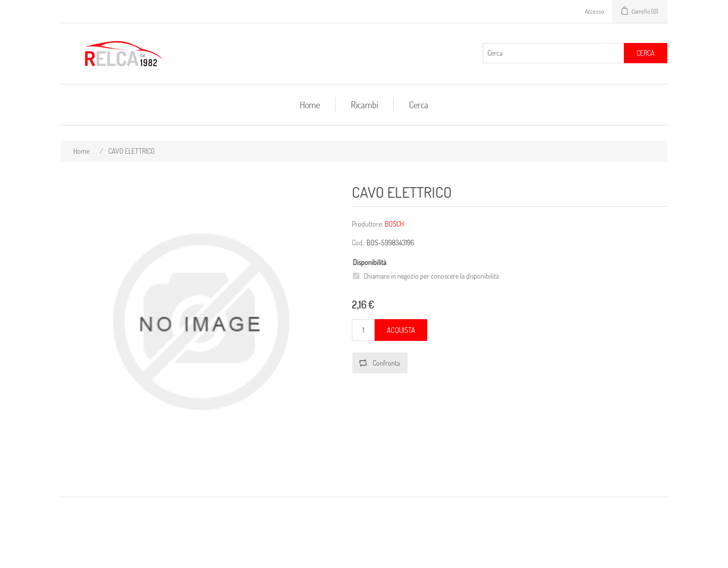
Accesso (595, 11)
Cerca (646, 53)
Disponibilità (370, 262)
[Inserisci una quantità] (363, 330)
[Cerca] (554, 53)
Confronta (386, 363)
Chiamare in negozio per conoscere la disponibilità (431, 276)
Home (310, 105)
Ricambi (365, 105)
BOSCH (394, 224)
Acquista (401, 330)
